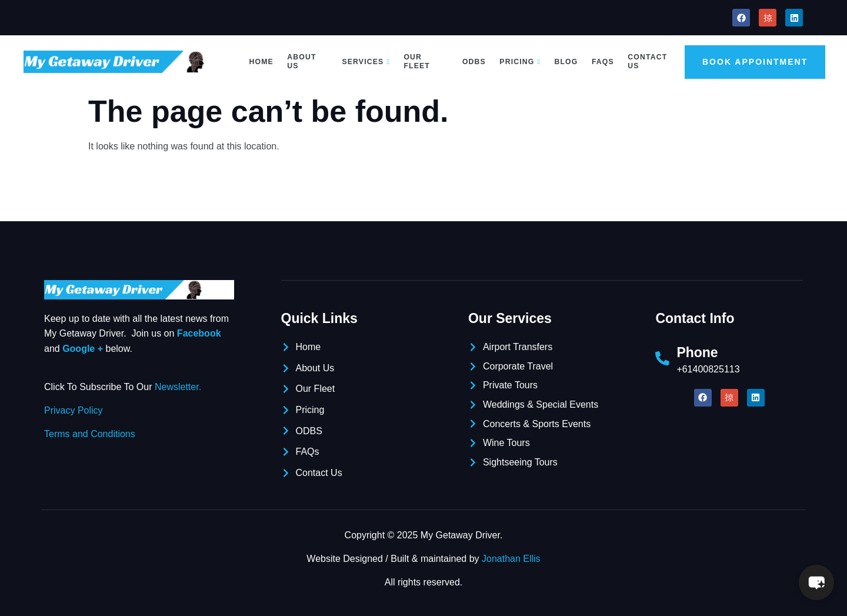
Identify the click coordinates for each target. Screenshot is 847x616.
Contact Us (645, 62)
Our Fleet (416, 62)
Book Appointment (754, 62)
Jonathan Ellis (511, 559)
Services (367, 62)
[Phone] (662, 358)
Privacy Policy (74, 410)
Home (262, 62)
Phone (697, 352)
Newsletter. (178, 387)
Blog (564, 62)
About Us (302, 62)
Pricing (519, 62)
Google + (83, 349)
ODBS (474, 62)
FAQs (601, 62)
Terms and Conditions (90, 434)
